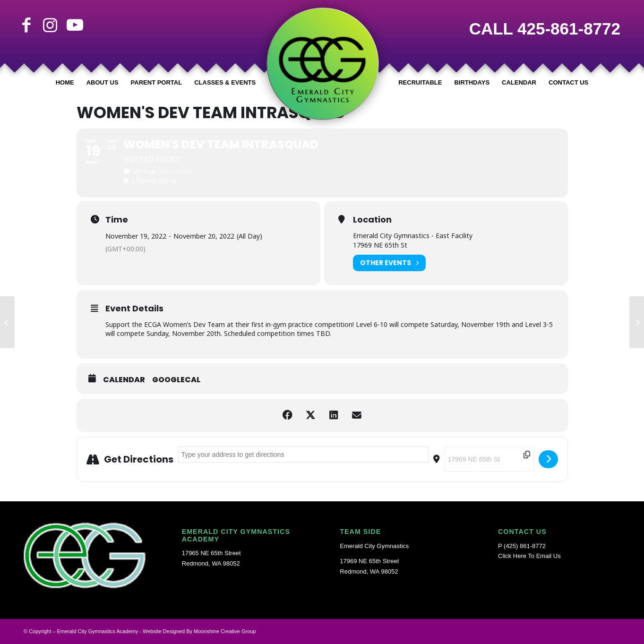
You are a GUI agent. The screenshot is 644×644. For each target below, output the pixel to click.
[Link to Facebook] (26, 25)
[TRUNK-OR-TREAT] (637, 322)
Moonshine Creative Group (225, 631)
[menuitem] (65, 83)
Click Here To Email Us (529, 556)
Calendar (124, 380)
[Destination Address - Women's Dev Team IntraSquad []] (489, 459)
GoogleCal (176, 380)
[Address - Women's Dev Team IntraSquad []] (303, 455)
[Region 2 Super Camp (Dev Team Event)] (7, 322)
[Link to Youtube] (74, 25)
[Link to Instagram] (50, 25)
